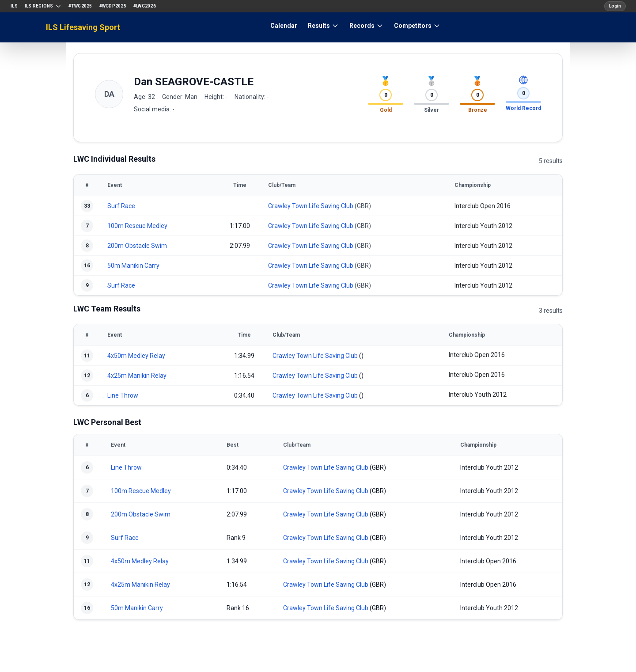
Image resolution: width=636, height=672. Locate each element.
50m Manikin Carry (133, 266)
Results (323, 26)
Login (615, 6)
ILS (14, 6)
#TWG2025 (80, 6)
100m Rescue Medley (137, 226)
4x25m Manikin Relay (137, 376)
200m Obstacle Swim (137, 246)
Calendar (284, 26)
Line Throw (123, 395)
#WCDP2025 (113, 6)
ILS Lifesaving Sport (83, 27)
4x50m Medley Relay (136, 356)
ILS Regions (43, 6)
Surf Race (121, 206)
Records (366, 26)
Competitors (417, 26)
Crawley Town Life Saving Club (311, 206)
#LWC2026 (145, 6)
